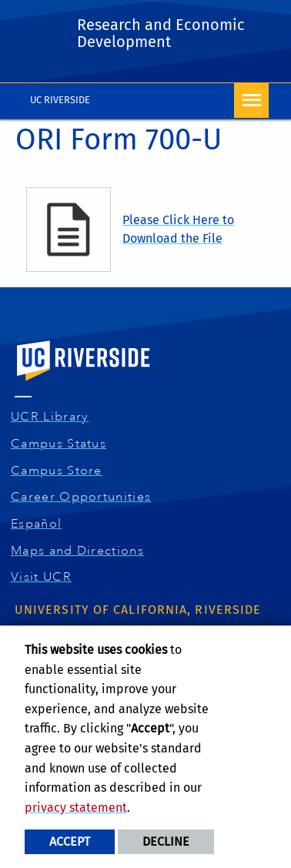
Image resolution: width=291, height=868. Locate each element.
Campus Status (60, 444)
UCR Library (52, 417)
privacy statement (76, 808)
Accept (70, 841)
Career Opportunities (83, 497)
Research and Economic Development (161, 33)
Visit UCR (43, 577)
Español (38, 524)
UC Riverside (60, 100)
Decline (166, 841)
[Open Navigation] (251, 101)
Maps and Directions (79, 551)
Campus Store (59, 471)
